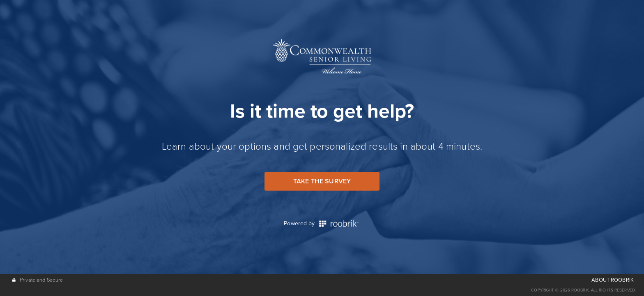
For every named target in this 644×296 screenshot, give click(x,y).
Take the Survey (322, 181)
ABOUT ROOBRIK (613, 280)
